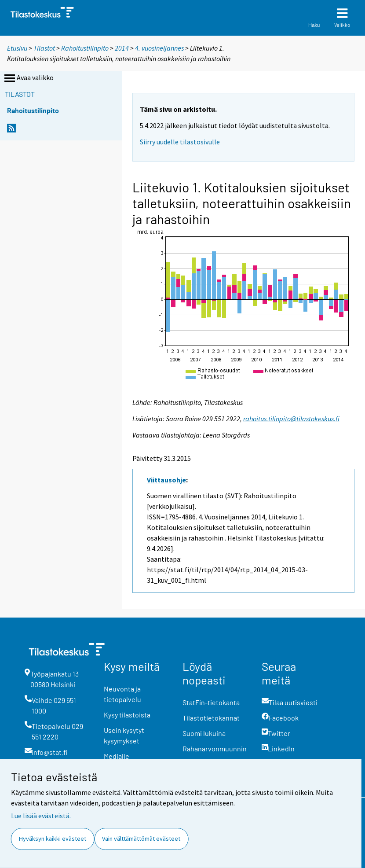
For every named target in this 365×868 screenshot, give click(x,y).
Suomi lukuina (204, 733)
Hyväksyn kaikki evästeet (53, 839)
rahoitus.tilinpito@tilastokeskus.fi (291, 419)
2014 (122, 48)
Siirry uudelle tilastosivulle (180, 142)
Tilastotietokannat (211, 718)
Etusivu (17, 48)
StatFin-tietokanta (211, 702)
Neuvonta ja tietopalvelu (122, 694)
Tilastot (44, 48)
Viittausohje (166, 480)
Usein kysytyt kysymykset (124, 735)
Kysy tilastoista (127, 715)
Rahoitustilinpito (85, 48)
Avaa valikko (28, 78)
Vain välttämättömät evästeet (141, 839)
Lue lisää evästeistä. (41, 816)
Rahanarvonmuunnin (215, 748)
